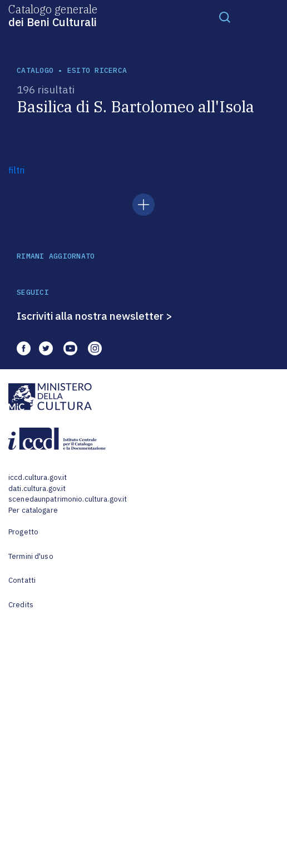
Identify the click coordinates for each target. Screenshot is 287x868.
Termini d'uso (31, 556)
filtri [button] (16, 170)
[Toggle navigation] (225, 17)
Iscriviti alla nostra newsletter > (95, 316)
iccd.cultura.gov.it (38, 477)
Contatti (22, 580)
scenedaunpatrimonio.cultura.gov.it (68, 499)
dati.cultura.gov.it (37, 488)
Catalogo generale (53, 15)
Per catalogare (33, 510)
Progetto (23, 532)
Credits (21, 605)
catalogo (35, 70)
